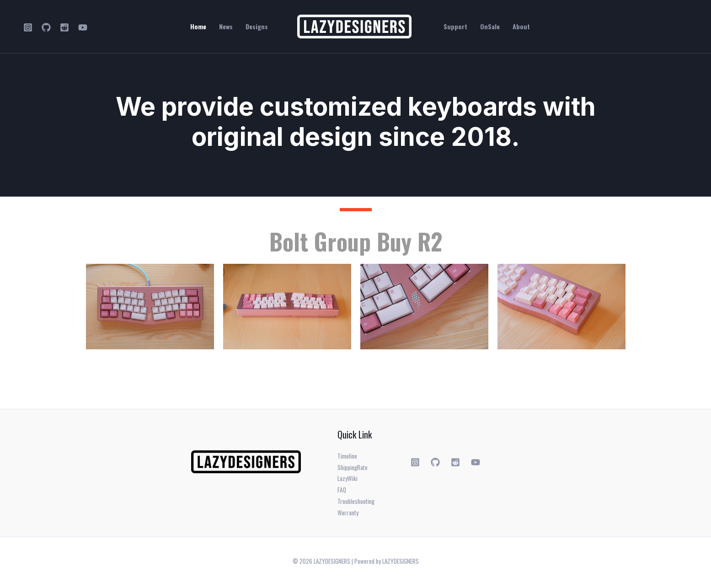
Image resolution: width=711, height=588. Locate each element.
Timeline (347, 456)
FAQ (342, 492)
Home (198, 27)
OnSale (490, 27)
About (521, 27)
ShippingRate (353, 468)
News (226, 27)
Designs (257, 27)
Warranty (348, 516)
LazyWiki (348, 480)
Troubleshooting (357, 504)
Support (455, 27)
